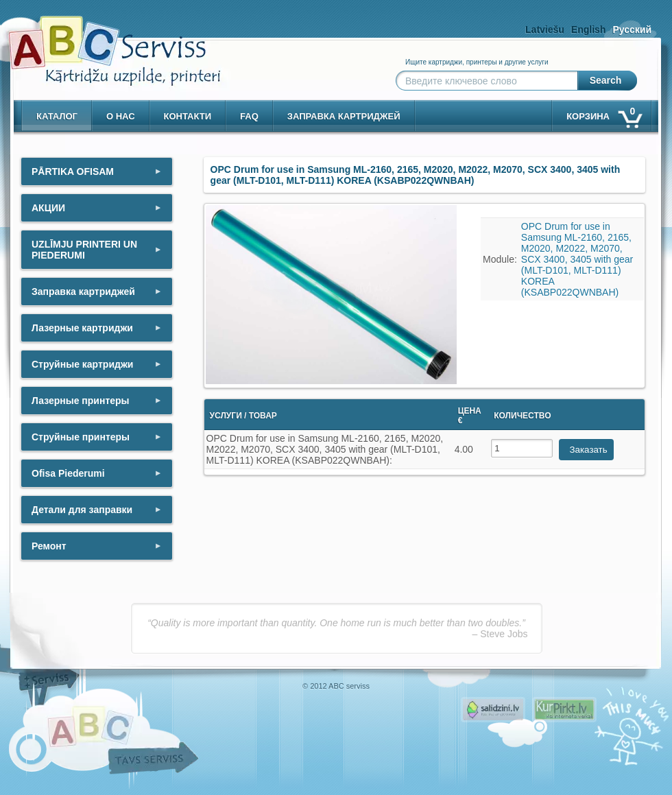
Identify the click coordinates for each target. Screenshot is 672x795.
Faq (249, 116)
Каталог (57, 116)
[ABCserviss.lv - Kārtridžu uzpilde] (102, 41)
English (589, 29)
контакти (188, 116)
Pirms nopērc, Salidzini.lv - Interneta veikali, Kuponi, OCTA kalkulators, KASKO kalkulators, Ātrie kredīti (493, 710)
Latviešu (545, 29)
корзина (603, 114)
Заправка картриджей (344, 116)
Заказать (589, 450)
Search (606, 80)
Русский (632, 29)
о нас (121, 116)
